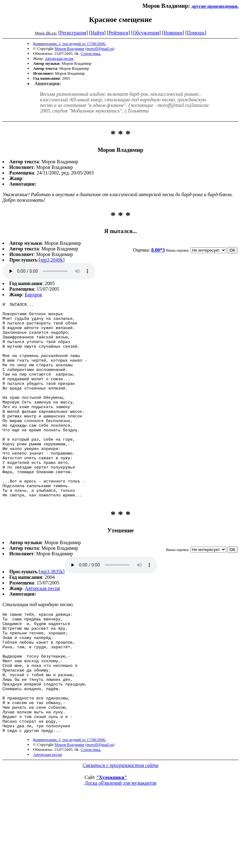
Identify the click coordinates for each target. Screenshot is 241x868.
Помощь (196, 33)
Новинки (173, 33)
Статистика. (91, 53)
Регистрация (73, 33)
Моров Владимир (69, 48)
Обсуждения (146, 33)
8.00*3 (158, 250)
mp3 (49, 271)
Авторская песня (59, 58)
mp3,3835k (52, 612)
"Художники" (112, 842)
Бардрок (33, 295)
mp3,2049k (52, 260)
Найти (97, 33)
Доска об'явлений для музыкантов (120, 847)
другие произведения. (215, 6)
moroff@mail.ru (100, 48)
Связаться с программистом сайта (121, 829)
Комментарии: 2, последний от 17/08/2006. (70, 44)
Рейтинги (118, 33)
